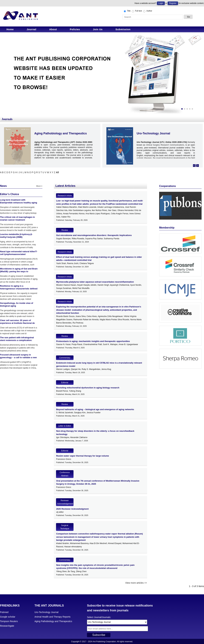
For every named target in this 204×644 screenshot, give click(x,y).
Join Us (98, 29)
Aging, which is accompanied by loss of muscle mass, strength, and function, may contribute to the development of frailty (18, 245)
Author (147, 11)
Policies (75, 29)
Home (10, 29)
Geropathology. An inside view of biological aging (17, 304)
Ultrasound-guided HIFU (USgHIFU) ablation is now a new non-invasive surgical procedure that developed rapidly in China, (19, 365)
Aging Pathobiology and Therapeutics (61, 133)
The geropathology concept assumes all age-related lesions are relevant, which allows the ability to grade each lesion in (17, 313)
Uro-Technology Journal (153, 133)
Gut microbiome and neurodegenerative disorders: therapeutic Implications (94, 235)
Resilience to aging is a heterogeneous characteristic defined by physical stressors (19, 289)
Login (161, 3)
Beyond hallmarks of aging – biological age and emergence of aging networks (95, 409)
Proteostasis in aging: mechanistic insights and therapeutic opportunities (93, 341)
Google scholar (8, 617)
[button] (182, 109)
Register (173, 3)
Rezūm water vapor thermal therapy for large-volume (83, 456)
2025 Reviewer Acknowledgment (72, 509)
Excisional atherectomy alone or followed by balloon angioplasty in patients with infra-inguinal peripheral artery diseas (19, 348)
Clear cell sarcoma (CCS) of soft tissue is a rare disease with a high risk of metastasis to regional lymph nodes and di (19, 331)
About (53, 29)
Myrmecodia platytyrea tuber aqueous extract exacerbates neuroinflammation (95, 282)
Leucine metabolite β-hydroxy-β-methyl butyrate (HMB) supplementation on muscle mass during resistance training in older (17, 238)
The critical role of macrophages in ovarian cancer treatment (17, 218)
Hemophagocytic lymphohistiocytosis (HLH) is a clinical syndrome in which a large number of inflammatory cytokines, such (19, 262)
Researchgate (7, 626)
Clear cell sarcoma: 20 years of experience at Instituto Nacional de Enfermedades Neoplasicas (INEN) (17, 323)
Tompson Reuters (9, 621)
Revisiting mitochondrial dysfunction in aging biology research (88, 388)
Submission (123, 29)
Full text (137, 11)
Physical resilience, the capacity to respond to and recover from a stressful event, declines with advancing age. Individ (19, 296)
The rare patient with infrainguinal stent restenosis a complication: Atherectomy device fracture (17, 340)
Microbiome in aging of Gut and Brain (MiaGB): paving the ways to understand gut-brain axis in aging (19, 271)
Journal (31, 29)
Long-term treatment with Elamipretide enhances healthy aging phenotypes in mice (19, 203)
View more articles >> (136, 583)
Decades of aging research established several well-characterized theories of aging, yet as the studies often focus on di (19, 279)
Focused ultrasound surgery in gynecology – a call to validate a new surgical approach (18, 357)
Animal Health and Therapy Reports (52, 617)
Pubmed (4, 612)
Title (127, 11)
